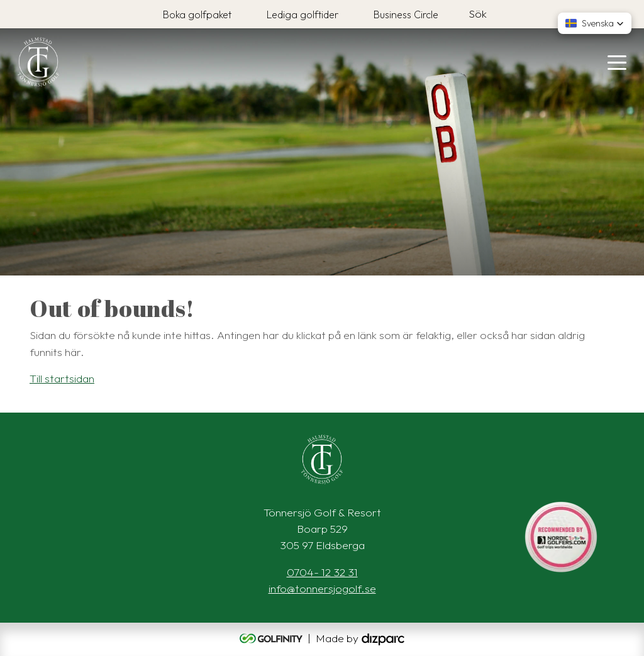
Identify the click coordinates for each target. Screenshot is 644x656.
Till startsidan (62, 378)
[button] (595, 23)
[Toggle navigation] (617, 62)
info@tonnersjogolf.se (322, 588)
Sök (478, 14)
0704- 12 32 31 (322, 572)
